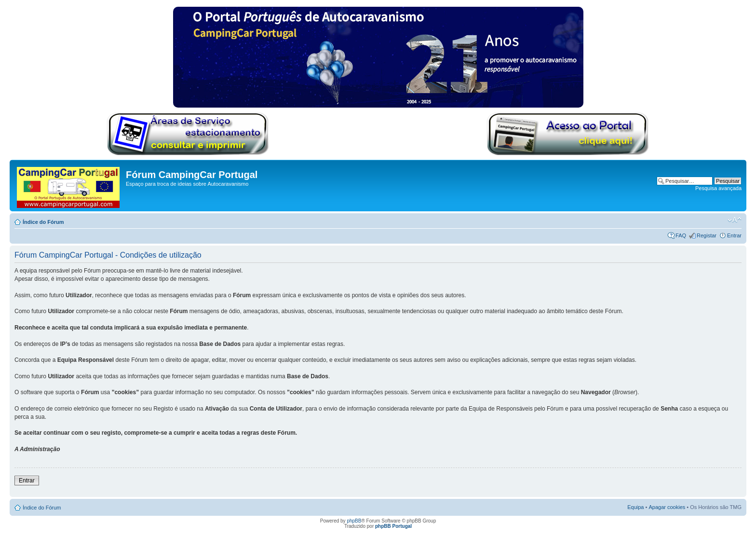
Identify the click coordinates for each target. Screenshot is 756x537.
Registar (707, 235)
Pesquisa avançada (718, 188)
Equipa (635, 507)
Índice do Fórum (43, 222)
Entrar (734, 235)
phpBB (354, 521)
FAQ (681, 235)
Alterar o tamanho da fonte (735, 220)
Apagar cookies (667, 507)
